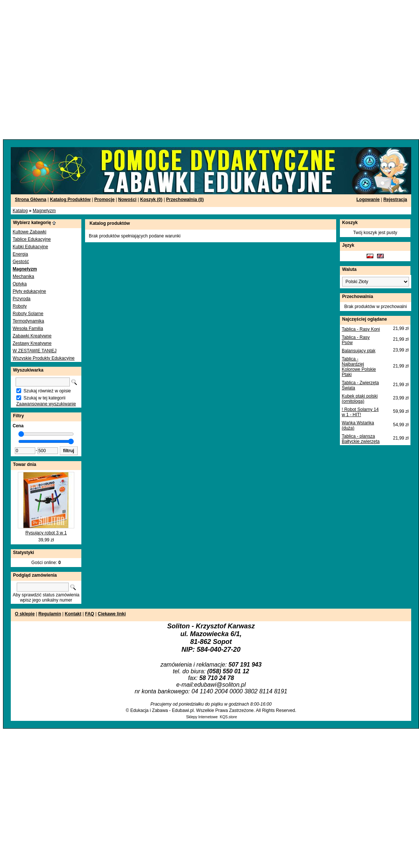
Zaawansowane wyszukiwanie (46, 404)
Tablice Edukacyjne (32, 239)
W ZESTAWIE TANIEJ (35, 351)
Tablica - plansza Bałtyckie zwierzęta (361, 439)
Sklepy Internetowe (202, 717)
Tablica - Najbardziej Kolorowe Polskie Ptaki (359, 367)
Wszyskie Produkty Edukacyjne (44, 358)
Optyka (20, 284)
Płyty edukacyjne (29, 291)
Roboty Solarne (28, 314)
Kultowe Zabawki (30, 232)
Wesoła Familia (28, 328)
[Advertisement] (70, 70)
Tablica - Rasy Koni (361, 329)
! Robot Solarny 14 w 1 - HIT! (360, 412)
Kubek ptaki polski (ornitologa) (360, 399)
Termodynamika (28, 321)
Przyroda (22, 299)
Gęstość (21, 262)
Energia (20, 254)
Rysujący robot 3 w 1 (46, 533)
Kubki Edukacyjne (30, 247)
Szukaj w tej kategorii (44, 398)
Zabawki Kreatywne (32, 336)
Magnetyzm (44, 211)
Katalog (20, 211)
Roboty (20, 306)
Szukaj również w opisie (47, 391)
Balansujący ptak (359, 351)
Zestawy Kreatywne (32, 343)
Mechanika (23, 276)
